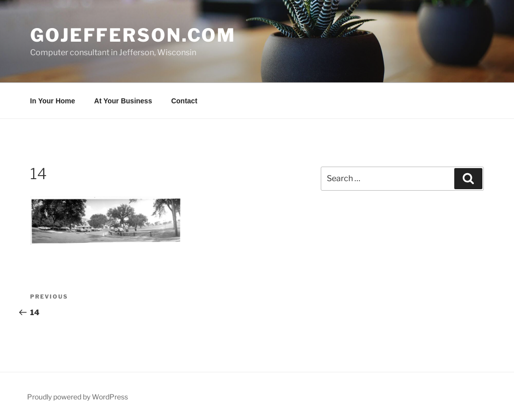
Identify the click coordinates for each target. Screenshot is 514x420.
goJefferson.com (133, 35)
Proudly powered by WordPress (78, 397)
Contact (184, 101)
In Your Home (53, 101)
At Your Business (123, 101)
